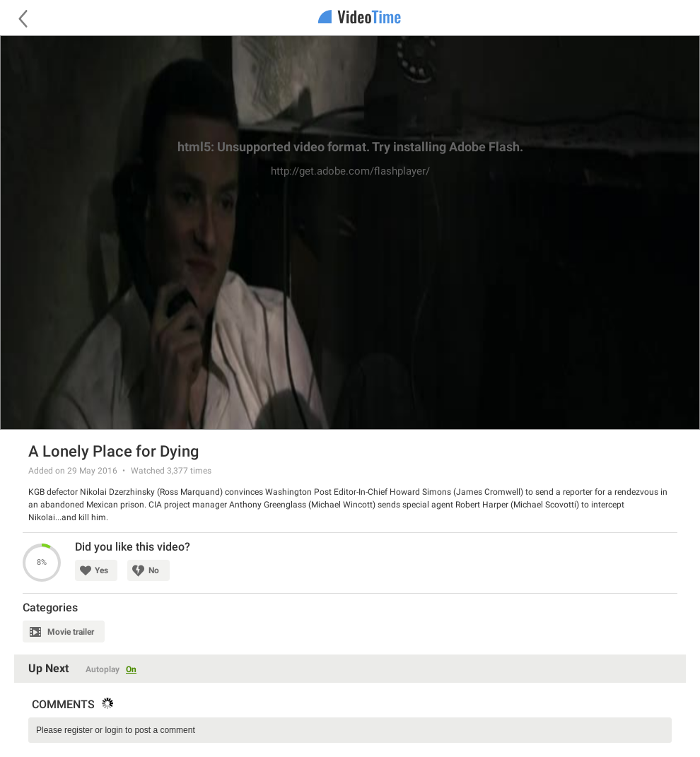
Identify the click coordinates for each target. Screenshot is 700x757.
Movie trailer (71, 632)
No (154, 570)
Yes (101, 570)
